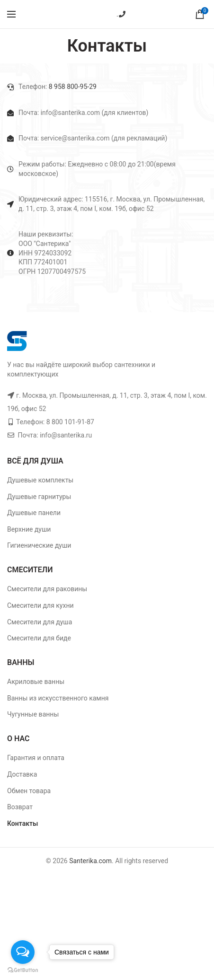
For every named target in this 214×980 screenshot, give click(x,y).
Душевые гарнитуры (39, 497)
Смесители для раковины (47, 589)
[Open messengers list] (23, 952)
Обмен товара (29, 791)
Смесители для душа (40, 622)
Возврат (20, 807)
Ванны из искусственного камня (58, 698)
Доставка (22, 774)
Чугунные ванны (33, 714)
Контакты (22, 823)
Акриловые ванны (36, 682)
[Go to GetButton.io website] (23, 970)
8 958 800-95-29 (72, 87)
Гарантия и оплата (36, 758)
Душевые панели (34, 513)
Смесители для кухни (40, 605)
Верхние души (29, 529)
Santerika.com (90, 861)
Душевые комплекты (40, 480)
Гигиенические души (39, 545)
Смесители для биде (39, 638)
